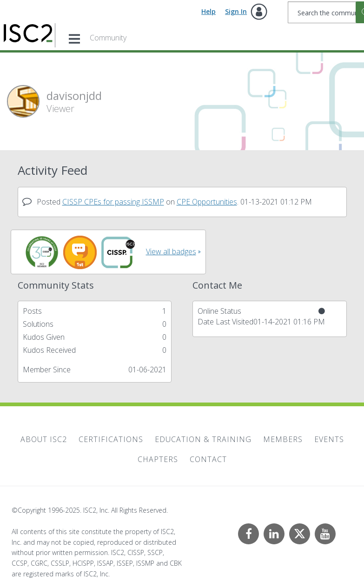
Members (283, 439)
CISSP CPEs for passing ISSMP (113, 202)
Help (208, 11)
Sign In (236, 11)
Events (329, 439)
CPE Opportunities (207, 202)
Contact (208, 459)
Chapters (158, 459)
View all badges (171, 251)
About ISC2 (44, 439)
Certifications (111, 439)
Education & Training (203, 439)
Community (108, 38)
